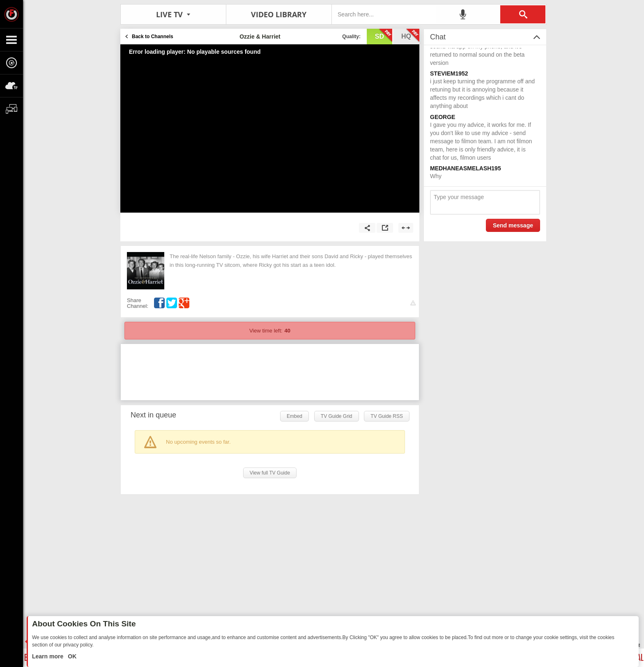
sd (384, 36)
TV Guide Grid (337, 416)
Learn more (48, 656)
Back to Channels (153, 37)
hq (410, 36)
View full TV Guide (270, 473)
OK (71, 656)
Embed (294, 416)
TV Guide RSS (387, 416)
